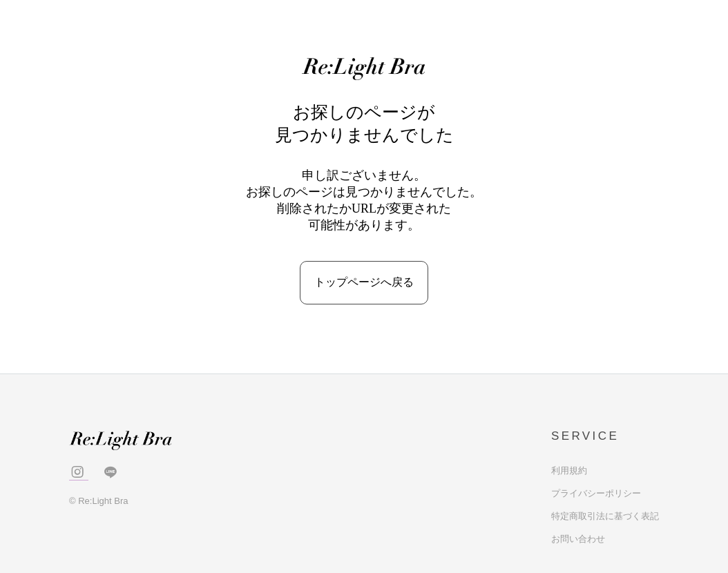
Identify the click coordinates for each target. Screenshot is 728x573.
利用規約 (569, 470)
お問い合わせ (578, 539)
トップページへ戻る (364, 282)
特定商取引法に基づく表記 (605, 516)
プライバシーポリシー (596, 493)
